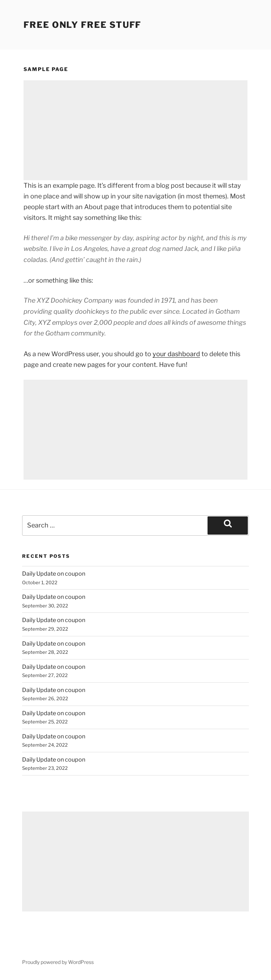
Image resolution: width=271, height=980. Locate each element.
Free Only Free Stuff (82, 25)
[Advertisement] (135, 130)
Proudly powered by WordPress (58, 962)
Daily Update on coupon (54, 574)
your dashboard (176, 354)
